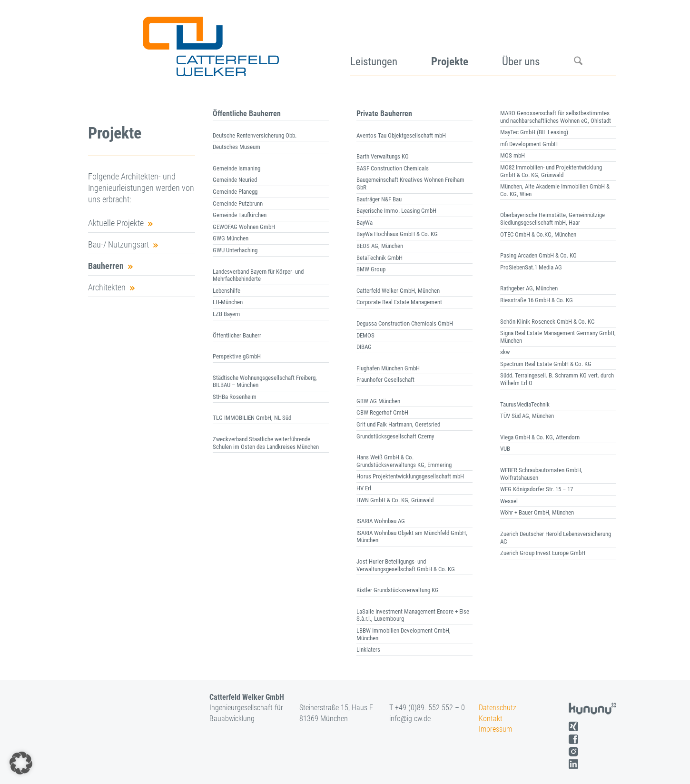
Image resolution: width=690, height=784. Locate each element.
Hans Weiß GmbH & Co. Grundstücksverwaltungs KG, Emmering (404, 461)
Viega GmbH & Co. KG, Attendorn (540, 437)
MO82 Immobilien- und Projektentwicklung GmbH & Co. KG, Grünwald (551, 171)
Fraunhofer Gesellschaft (385, 380)
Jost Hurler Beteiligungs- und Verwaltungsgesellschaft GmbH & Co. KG (406, 565)
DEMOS (365, 335)
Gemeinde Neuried (235, 180)
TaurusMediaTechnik (525, 404)
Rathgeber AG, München (529, 288)
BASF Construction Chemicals (393, 168)
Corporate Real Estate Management (399, 302)
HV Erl (364, 488)
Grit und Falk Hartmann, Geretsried (398, 424)
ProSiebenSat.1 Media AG (531, 267)
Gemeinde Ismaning (237, 168)
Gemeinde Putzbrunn (238, 203)
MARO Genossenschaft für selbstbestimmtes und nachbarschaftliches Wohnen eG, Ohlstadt (556, 117)
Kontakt (491, 719)
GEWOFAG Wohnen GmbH (244, 227)
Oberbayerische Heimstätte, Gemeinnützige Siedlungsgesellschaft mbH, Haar (552, 219)
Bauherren (106, 266)
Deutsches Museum (237, 147)
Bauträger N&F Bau (379, 199)
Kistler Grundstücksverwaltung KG (398, 590)
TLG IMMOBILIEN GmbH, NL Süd (252, 418)
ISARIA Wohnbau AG (381, 521)
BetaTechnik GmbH (379, 258)
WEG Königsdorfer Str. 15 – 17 (537, 489)
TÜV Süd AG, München (527, 416)
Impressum (495, 729)
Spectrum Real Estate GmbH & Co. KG (546, 364)
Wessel (509, 501)
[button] (21, 763)
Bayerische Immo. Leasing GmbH (396, 211)
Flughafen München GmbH (388, 368)
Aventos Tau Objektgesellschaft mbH (402, 135)
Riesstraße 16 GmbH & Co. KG (537, 300)
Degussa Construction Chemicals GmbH (405, 323)
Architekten (107, 287)
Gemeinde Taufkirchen (240, 215)
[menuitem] (391, 43)
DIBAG (364, 347)
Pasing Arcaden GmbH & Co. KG (538, 255)
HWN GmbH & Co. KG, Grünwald (395, 500)
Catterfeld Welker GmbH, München (398, 291)
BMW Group (371, 269)
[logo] (210, 43)
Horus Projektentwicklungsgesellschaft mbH (410, 476)
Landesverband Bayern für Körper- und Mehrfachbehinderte (258, 275)
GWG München (231, 238)
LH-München (228, 302)
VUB (505, 449)
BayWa (365, 223)
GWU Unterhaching (235, 250)
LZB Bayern (226, 314)
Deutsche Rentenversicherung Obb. (255, 135)
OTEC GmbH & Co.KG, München (538, 234)
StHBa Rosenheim (235, 397)
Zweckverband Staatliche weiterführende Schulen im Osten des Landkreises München (266, 443)
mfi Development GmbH (529, 144)
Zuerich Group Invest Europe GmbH (543, 553)
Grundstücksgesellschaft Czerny (395, 436)
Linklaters (368, 650)
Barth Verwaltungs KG (383, 156)
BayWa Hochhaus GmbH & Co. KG (397, 234)
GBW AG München (378, 401)
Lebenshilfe (227, 291)
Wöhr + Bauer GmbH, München (537, 512)
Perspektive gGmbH (237, 356)
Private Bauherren (384, 114)
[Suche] (595, 43)
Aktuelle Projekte (116, 223)
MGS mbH (513, 155)
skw (505, 352)
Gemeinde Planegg (235, 192)
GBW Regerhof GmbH (382, 412)
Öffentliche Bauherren (247, 114)
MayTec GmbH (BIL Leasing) (534, 132)
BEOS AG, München (380, 246)
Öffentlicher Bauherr (237, 335)
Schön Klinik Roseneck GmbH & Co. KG (547, 322)
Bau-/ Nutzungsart (118, 244)
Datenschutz (498, 708)
